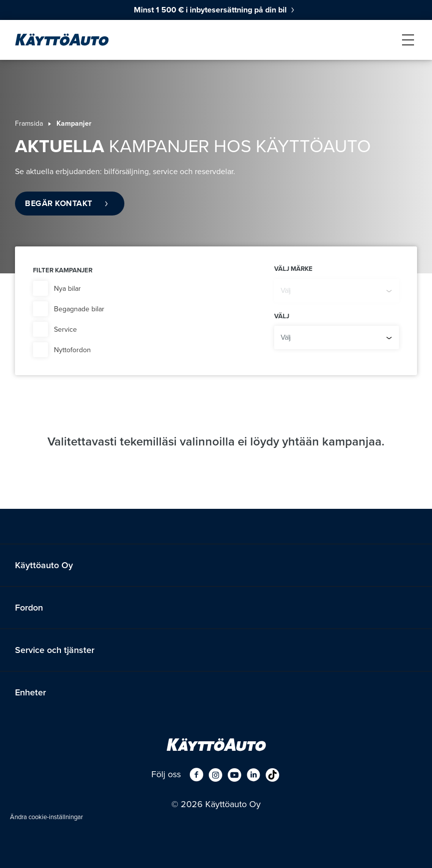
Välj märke (293, 269)
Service (65, 329)
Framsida (29, 123)
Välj (282, 316)
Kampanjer (74, 123)
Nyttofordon (72, 350)
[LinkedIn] (253, 774)
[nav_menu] (408, 40)
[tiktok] (272, 774)
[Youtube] (234, 774)
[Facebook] (197, 774)
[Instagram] (216, 774)
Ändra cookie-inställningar (46, 817)
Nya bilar (67, 289)
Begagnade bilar (79, 309)
